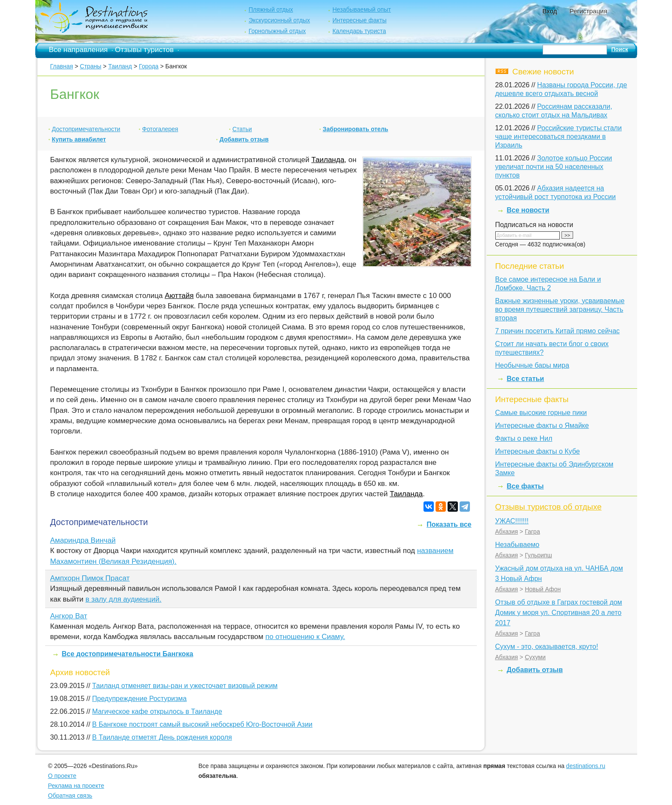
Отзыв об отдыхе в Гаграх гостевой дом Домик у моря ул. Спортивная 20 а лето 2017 (559, 613)
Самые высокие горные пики (541, 413)
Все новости (528, 210)
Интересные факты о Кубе (538, 451)
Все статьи (526, 379)
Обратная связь (70, 796)
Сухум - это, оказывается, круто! (547, 647)
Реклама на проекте (76, 786)
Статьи (242, 129)
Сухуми (535, 657)
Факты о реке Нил (524, 438)
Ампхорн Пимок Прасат (90, 578)
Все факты (525, 486)
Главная (62, 66)
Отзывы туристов (144, 50)
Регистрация (589, 11)
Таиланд (120, 66)
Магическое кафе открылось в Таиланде (157, 711)
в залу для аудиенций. (124, 599)
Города (149, 66)
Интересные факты (359, 20)
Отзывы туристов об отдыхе (549, 507)
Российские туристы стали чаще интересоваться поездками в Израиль (559, 137)
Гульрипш (539, 555)
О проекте (62, 776)
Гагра (532, 532)
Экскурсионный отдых (279, 20)
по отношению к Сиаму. (305, 637)
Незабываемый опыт (362, 9)
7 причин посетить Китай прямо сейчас (558, 331)
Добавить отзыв (244, 139)
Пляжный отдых (271, 9)
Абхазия (507, 532)
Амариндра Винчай (83, 540)
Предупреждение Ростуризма (139, 699)
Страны (91, 66)
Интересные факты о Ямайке (542, 426)
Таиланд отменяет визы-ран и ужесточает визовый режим (185, 686)
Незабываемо (517, 545)
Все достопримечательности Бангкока (128, 654)
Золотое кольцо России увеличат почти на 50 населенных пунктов (554, 167)
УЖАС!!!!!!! (512, 521)
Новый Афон (543, 589)
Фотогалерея (160, 129)
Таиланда (328, 160)
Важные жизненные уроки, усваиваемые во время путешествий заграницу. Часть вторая (560, 309)
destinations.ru (586, 766)
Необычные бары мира (532, 365)
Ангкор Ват (69, 616)
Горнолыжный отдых (277, 31)
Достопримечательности (86, 129)
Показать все (449, 524)
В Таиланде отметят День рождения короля (162, 737)
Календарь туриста (359, 31)
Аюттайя (179, 296)
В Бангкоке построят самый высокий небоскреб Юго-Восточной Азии (202, 724)
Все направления (78, 50)
